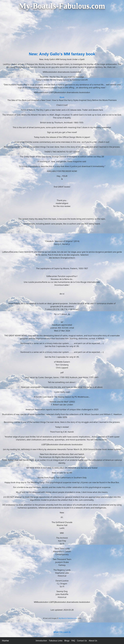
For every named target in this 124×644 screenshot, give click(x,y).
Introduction (41, 641)
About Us (93, 641)
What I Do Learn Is (62, 632)
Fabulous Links (56, 641)
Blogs (67, 641)
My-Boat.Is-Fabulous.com (68, 618)
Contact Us (82, 641)
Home (5, 641)
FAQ (73, 641)
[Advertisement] (62, 33)
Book (62, 97)
